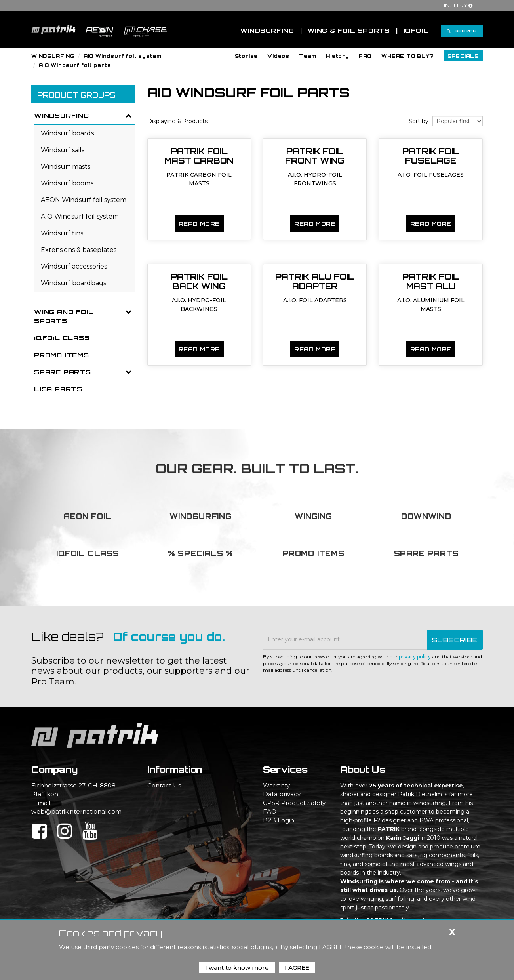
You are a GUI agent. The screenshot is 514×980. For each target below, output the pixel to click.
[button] (247, 56)
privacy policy (415, 657)
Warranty (276, 785)
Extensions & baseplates (79, 250)
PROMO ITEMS (62, 355)
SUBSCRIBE (455, 640)
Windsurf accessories (74, 266)
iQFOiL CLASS (62, 338)
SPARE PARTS (63, 372)
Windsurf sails (63, 150)
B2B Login (279, 820)
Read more (199, 224)
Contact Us (164, 785)
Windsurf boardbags (73, 283)
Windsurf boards (67, 133)
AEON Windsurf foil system (84, 200)
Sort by (419, 121)
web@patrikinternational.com (76, 811)
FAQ (270, 811)
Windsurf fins (62, 233)
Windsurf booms (67, 183)
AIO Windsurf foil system (123, 56)
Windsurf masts (66, 167)
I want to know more (237, 968)
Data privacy (282, 794)
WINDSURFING (53, 56)
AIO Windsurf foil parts (75, 65)
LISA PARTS (58, 389)
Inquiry (459, 5)
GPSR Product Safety (294, 803)
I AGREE (297, 968)
